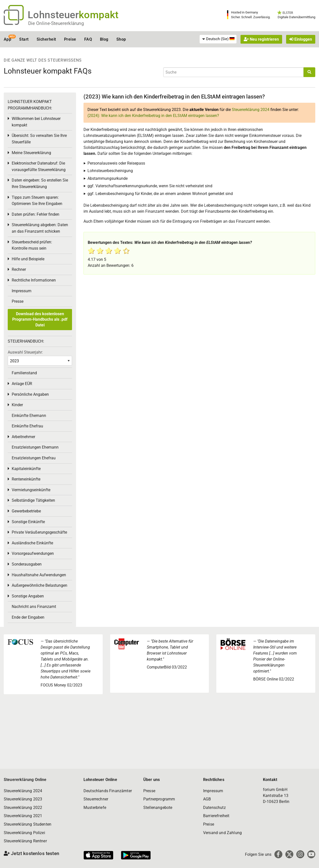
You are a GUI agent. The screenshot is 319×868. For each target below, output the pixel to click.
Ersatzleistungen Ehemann (35, 447)
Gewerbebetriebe (26, 511)
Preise (70, 39)
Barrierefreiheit (216, 816)
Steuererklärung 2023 (23, 799)
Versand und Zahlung (222, 833)
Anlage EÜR (22, 384)
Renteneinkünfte (26, 479)
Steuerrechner (96, 799)
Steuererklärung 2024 (251, 110)
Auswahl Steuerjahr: (25, 352)
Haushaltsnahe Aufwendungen (39, 575)
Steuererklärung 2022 (23, 808)
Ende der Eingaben (28, 617)
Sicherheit (46, 39)
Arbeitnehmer (23, 437)
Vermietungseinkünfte (31, 490)
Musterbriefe (95, 808)
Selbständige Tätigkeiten (33, 500)
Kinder (17, 405)
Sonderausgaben (27, 564)
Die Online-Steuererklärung (56, 23)
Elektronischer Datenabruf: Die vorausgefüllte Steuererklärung (39, 166)
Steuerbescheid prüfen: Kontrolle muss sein (32, 245)
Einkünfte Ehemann (29, 416)
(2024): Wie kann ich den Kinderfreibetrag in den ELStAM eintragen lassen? (153, 116)
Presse (18, 301)
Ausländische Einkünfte (32, 543)
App (7, 39)
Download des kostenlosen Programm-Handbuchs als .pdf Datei (40, 319)
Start (24, 39)
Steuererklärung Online (25, 780)
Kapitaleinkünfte (26, 469)
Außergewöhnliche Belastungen (40, 585)
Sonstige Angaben (28, 596)
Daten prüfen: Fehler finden (36, 214)
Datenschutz (214, 808)
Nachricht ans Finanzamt (34, 607)
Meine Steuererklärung (31, 153)
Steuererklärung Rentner (25, 841)
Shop (121, 39)
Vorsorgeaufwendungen (33, 553)
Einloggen (301, 39)
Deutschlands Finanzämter (108, 791)
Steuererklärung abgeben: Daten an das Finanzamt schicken (40, 228)
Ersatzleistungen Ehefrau (34, 458)
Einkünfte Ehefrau (27, 426)
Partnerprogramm (159, 799)
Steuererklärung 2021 (23, 816)
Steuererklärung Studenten (28, 824)
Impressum (22, 291)
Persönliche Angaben (30, 394)
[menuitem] (218, 39)
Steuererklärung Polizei (24, 833)
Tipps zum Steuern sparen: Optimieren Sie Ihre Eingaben (37, 201)
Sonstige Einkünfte (28, 522)
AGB (207, 799)
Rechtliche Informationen (34, 280)
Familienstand (24, 373)
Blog (104, 39)
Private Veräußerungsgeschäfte (39, 532)
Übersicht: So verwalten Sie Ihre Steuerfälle (39, 139)
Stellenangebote (158, 808)
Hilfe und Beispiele (28, 259)
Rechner (19, 269)
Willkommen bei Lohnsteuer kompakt (36, 122)
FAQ (88, 39)
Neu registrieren (261, 39)
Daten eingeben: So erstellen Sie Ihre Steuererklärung (40, 183)
